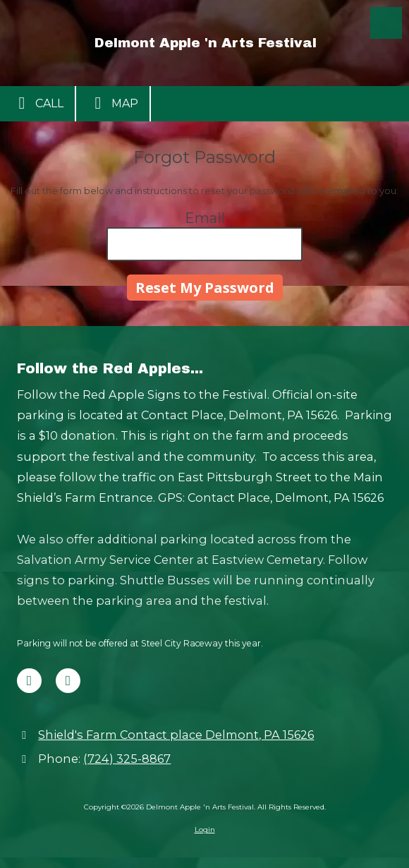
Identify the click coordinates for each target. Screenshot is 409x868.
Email (205, 218)
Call (37, 103)
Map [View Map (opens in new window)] (113, 103)
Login (205, 830)
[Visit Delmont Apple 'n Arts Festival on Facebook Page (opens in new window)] (29, 681)
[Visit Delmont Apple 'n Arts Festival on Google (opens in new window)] (68, 681)
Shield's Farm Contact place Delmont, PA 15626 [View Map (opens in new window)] (176, 735)
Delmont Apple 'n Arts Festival (206, 43)
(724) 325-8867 (127, 759)
